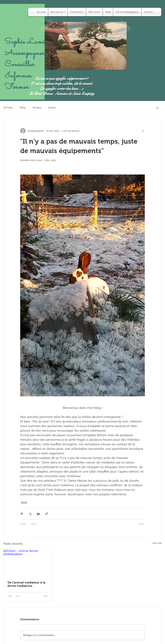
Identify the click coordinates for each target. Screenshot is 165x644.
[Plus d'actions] (143, 131)
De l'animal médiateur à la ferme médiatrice (26, 584)
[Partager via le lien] (47, 514)
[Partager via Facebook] (22, 514)
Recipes (37, 108)
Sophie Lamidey (29, 42)
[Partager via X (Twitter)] (30, 514)
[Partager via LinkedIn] (38, 514)
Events (52, 108)
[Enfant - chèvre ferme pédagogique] (28, 563)
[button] (157, 108)
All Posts (8, 108)
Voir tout (157, 543)
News (23, 108)
